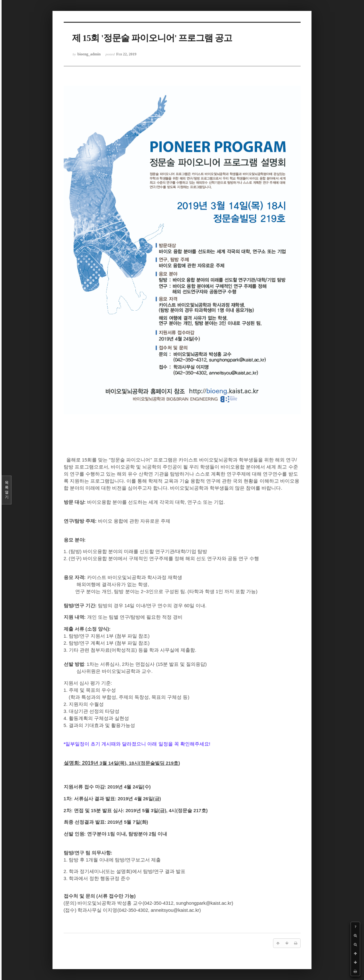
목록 (7, 490)
